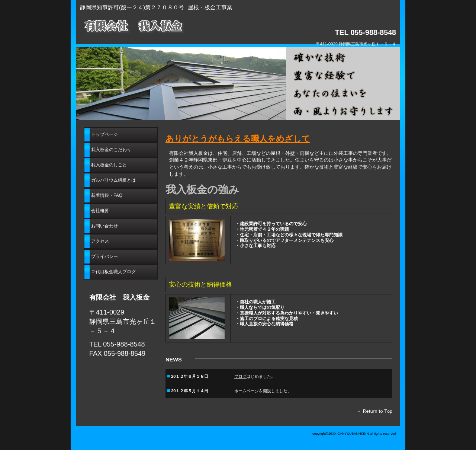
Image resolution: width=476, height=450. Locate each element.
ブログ (240, 377)
